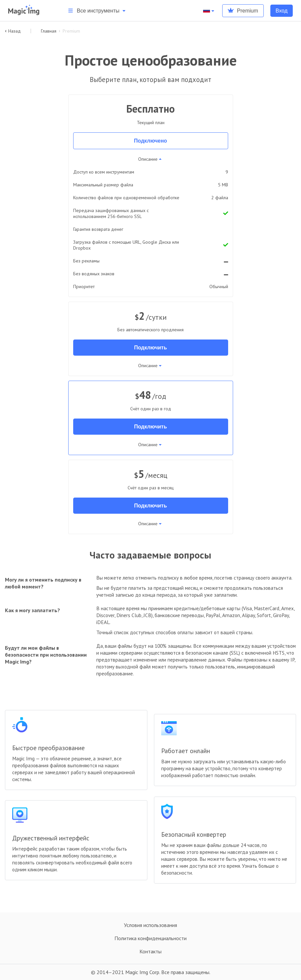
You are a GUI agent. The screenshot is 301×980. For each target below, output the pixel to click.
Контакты (150, 951)
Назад (13, 31)
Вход (282, 11)
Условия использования (150, 925)
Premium (243, 11)
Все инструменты (97, 11)
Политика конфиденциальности (150, 938)
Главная (49, 31)
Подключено (150, 141)
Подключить (150, 348)
